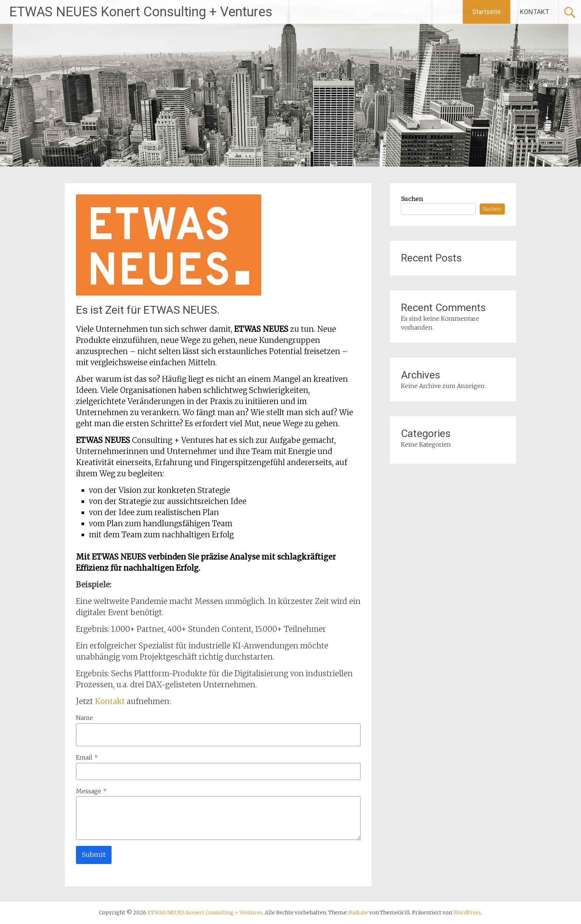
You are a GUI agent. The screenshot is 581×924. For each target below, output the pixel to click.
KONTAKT (534, 12)
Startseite (487, 12)
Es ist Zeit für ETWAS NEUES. (148, 310)
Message (91, 791)
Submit (94, 855)
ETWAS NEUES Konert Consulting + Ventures (141, 12)
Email (87, 757)
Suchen (412, 199)
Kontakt (111, 701)
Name (84, 718)
